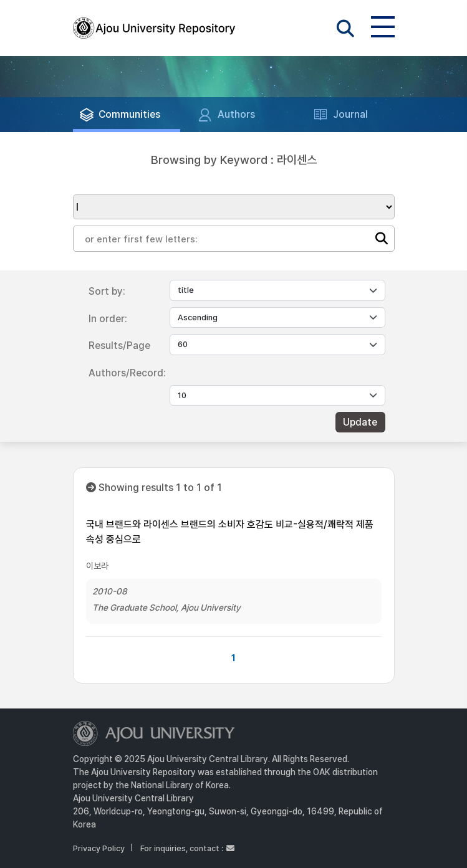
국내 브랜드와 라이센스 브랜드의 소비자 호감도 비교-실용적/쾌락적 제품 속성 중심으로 (230, 532)
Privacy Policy (99, 848)
